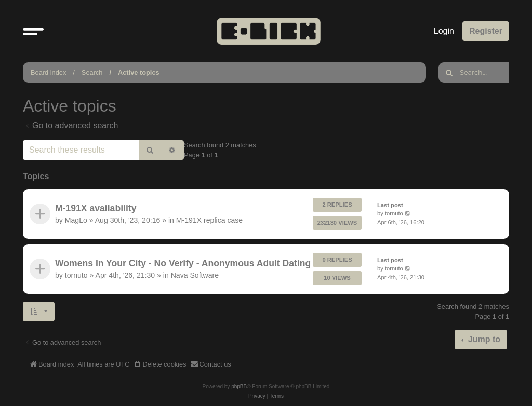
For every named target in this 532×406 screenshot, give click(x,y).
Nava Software (195, 275)
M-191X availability (96, 208)
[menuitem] (160, 364)
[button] (33, 31)
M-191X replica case (209, 220)
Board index (48, 72)
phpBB (239, 387)
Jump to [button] (483, 339)
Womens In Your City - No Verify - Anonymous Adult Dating (183, 263)
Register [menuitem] (486, 31)
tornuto (394, 213)
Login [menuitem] (444, 31)
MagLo (76, 220)
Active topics (139, 72)
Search (92, 72)
